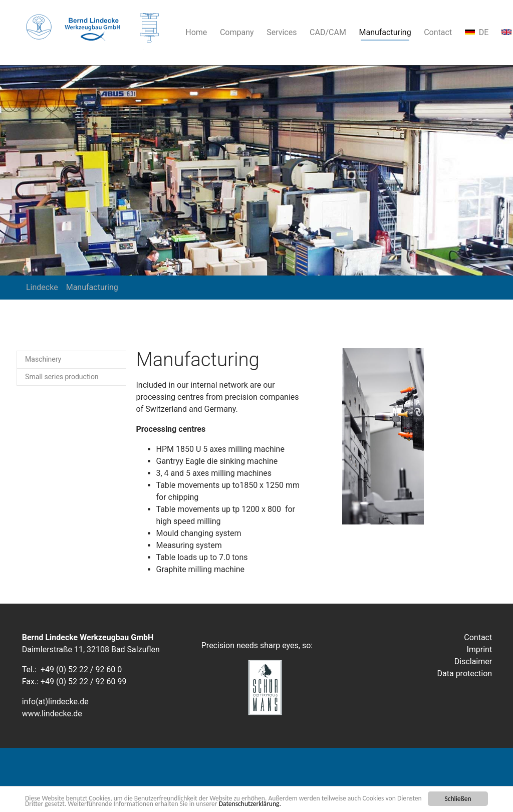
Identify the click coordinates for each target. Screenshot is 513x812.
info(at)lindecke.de (55, 702)
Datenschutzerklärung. (250, 804)
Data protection (465, 673)
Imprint (479, 649)
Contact (478, 637)
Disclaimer (473, 661)
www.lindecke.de (52, 714)
